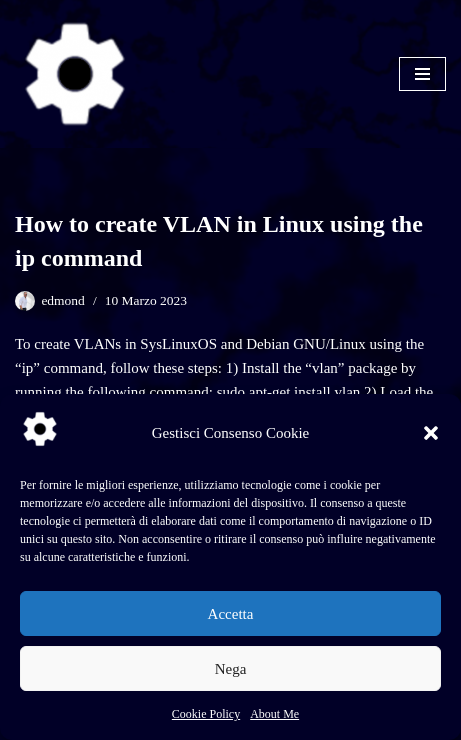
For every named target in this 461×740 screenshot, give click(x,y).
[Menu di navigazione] (422, 74)
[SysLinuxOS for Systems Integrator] (75, 74)
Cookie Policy (206, 714)
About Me (274, 714)
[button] (431, 433)
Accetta (231, 614)
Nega (231, 669)
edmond (63, 300)
